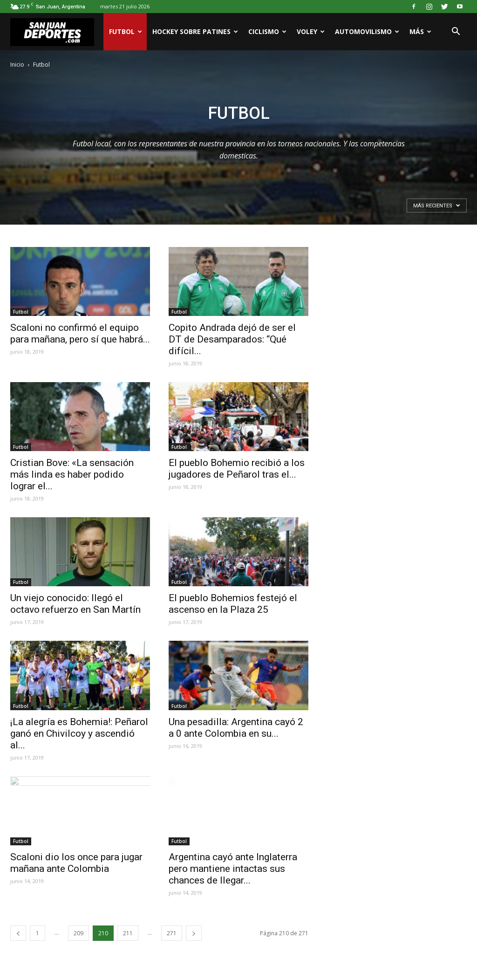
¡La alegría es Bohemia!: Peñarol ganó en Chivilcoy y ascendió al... (79, 733)
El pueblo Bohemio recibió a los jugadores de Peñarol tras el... (237, 469)
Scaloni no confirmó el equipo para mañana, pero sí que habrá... (80, 333)
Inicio (17, 65)
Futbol (126, 31)
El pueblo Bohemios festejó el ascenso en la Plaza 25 (233, 604)
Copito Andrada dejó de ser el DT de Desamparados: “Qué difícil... (232, 339)
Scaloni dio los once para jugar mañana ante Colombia (76, 863)
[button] (456, 32)
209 (78, 933)
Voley (311, 31)
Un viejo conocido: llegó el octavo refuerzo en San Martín (75, 604)
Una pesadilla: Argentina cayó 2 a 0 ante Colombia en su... (236, 728)
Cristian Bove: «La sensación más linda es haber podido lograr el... (72, 474)
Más (420, 31)
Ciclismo (267, 31)
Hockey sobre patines (195, 31)
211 (128, 933)
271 (172, 933)
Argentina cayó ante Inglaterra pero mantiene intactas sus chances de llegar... (233, 869)
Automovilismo (367, 31)
